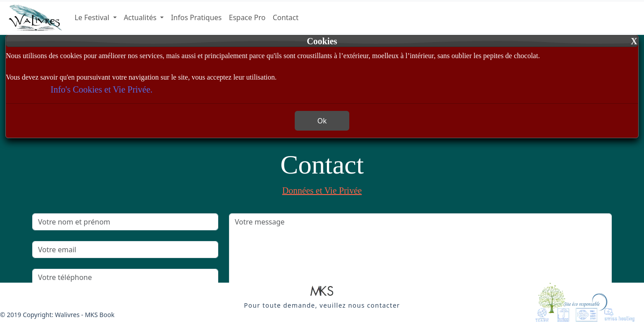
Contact (286, 17)
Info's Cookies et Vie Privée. (102, 89)
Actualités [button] (141, 17)
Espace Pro (247, 17)
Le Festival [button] (93, 17)
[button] (322, 292)
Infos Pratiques (196, 17)
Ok (322, 121)
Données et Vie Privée (322, 191)
